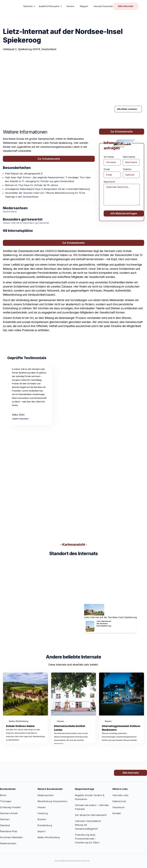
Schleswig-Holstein (10, 807)
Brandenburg (45, 825)
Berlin (3, 795)
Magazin (84, 6)
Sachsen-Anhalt (9, 813)
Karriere (70, 6)
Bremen (42, 819)
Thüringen (6, 801)
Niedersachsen (8, 843)
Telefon (127, 169)
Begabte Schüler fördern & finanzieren (90, 797)
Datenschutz (119, 801)
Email (107, 169)
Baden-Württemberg (49, 837)
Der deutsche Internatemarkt (91, 815)
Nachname (129, 157)
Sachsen (5, 819)
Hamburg (43, 813)
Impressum (119, 807)
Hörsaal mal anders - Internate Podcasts (92, 807)
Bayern (41, 831)
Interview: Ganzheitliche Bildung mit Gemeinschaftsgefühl (88, 825)
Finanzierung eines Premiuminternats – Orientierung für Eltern (87, 839)
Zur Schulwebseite (49, 159)
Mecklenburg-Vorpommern (52, 801)
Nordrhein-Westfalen (11, 837)
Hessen (42, 807)
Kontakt (117, 813)
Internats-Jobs (120, 795)
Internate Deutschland (104, 6)
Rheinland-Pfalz (9, 831)
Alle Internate (126, 6)
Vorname (109, 157)
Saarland (5, 825)
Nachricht (109, 182)
